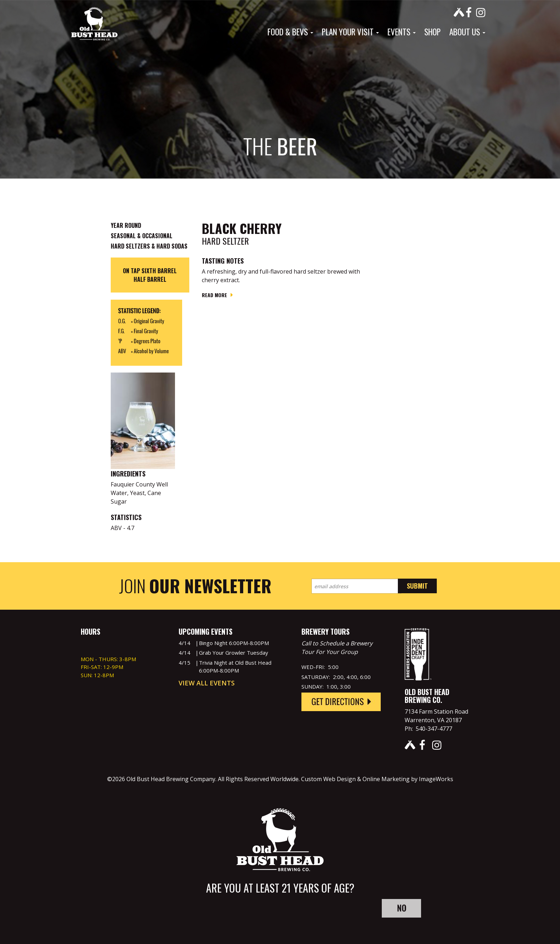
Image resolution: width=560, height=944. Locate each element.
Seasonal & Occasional (142, 236)
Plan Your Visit (350, 32)
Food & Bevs (290, 32)
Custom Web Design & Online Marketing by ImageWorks (377, 779)
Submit (417, 586)
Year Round (126, 225)
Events (402, 32)
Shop (432, 32)
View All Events (207, 683)
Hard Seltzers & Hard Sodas (149, 246)
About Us (467, 32)
